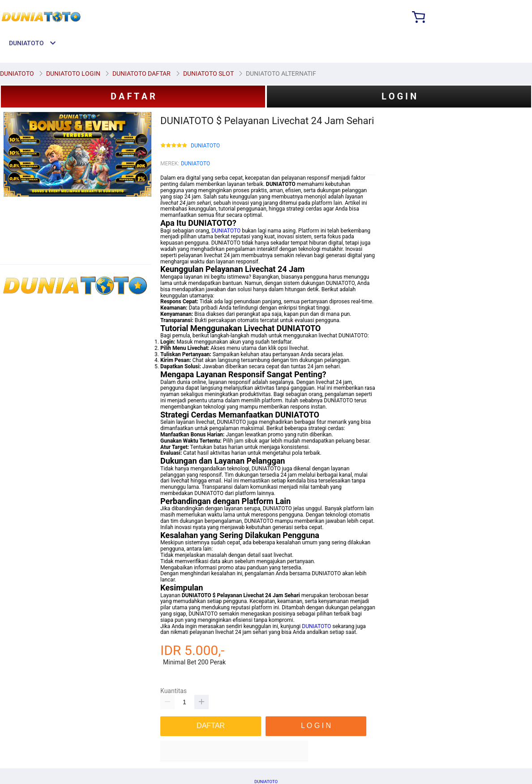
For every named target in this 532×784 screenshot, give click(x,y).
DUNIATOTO (205, 146)
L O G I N (399, 96)
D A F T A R (133, 96)
